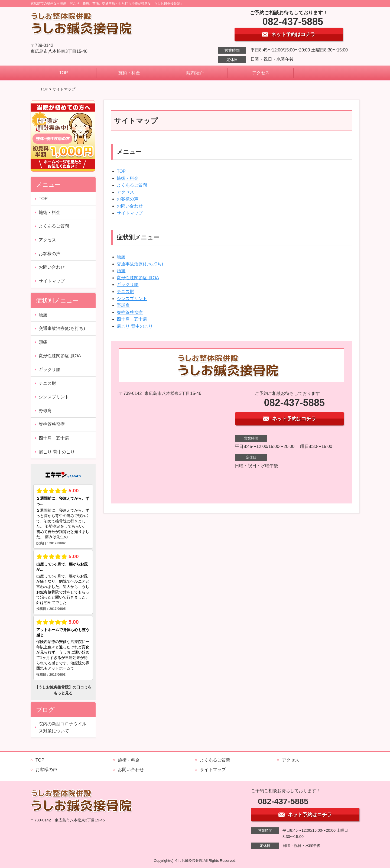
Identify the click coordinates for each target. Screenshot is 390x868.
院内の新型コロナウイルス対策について (63, 727)
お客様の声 (128, 199)
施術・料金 (129, 73)
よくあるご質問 (132, 185)
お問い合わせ (130, 206)
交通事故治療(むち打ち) (140, 264)
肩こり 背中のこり (135, 326)
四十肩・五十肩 (132, 319)
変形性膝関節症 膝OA (138, 278)
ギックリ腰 (128, 285)
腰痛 (121, 257)
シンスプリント (132, 299)
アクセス (261, 73)
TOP (64, 73)
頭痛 (121, 271)
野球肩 (123, 305)
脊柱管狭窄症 (130, 312)
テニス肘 (125, 292)
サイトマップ (130, 213)
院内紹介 (195, 73)
